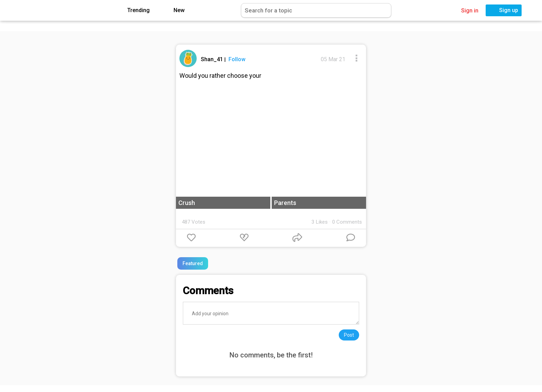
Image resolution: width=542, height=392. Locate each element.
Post (349, 335)
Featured (193, 263)
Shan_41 (213, 59)
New (174, 11)
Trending (133, 11)
